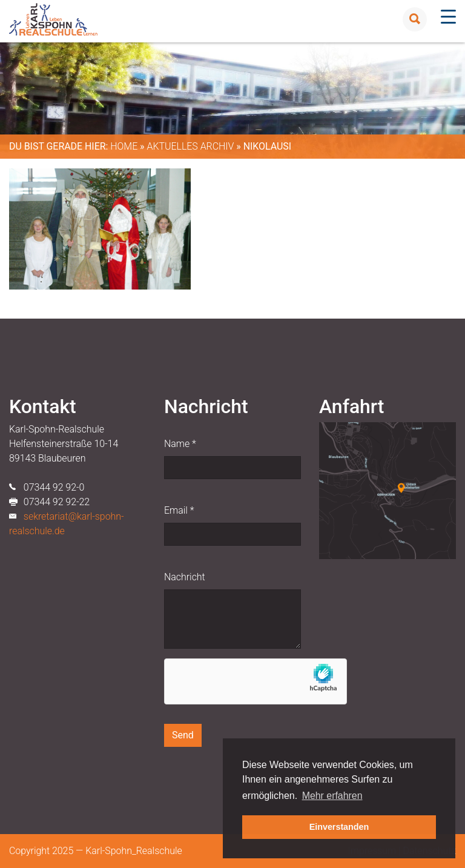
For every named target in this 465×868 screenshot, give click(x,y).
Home (124, 146)
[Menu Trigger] (448, 17)
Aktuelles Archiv (190, 146)
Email (179, 510)
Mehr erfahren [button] (332, 796)
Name (180, 444)
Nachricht (185, 577)
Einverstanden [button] (339, 827)
